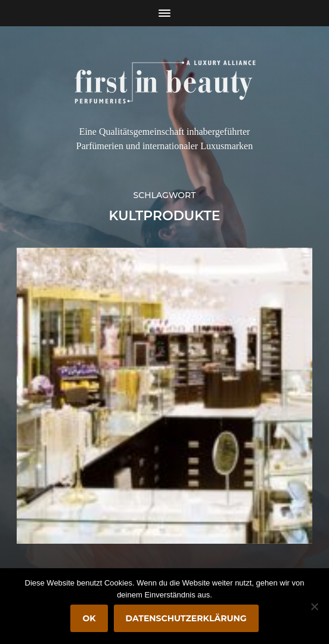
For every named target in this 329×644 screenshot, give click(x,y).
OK (89, 618)
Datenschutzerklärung (186, 618)
